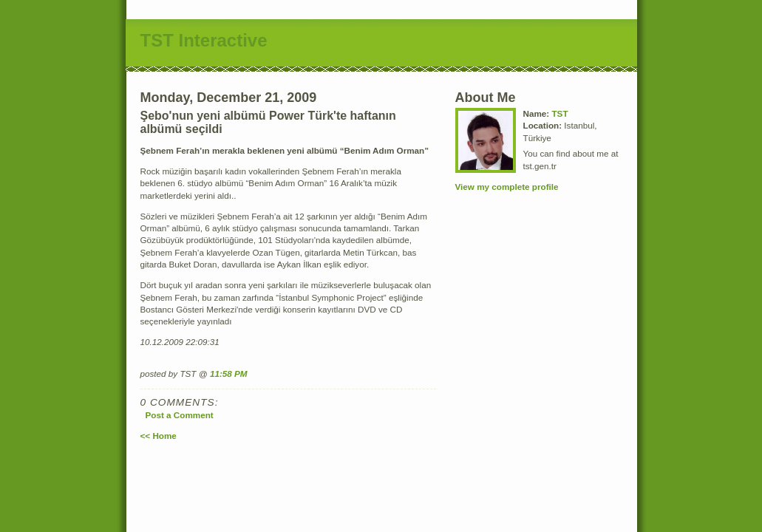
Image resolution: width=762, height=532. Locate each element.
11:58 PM (229, 374)
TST (559, 113)
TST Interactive (204, 40)
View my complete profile (507, 187)
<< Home (159, 436)
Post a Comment (180, 415)
